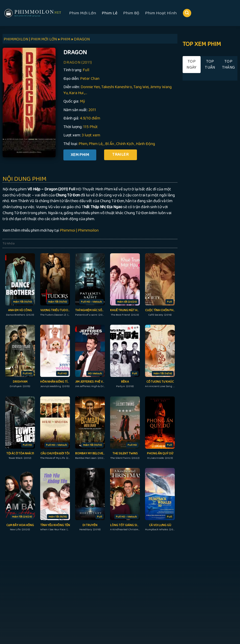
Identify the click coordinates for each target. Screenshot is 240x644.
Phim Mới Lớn (83, 13)
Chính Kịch (125, 144)
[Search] (187, 13)
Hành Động (145, 144)
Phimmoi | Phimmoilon (79, 230)
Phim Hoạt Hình (161, 13)
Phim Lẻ (110, 13)
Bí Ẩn (110, 144)
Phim (83, 144)
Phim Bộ (131, 13)
